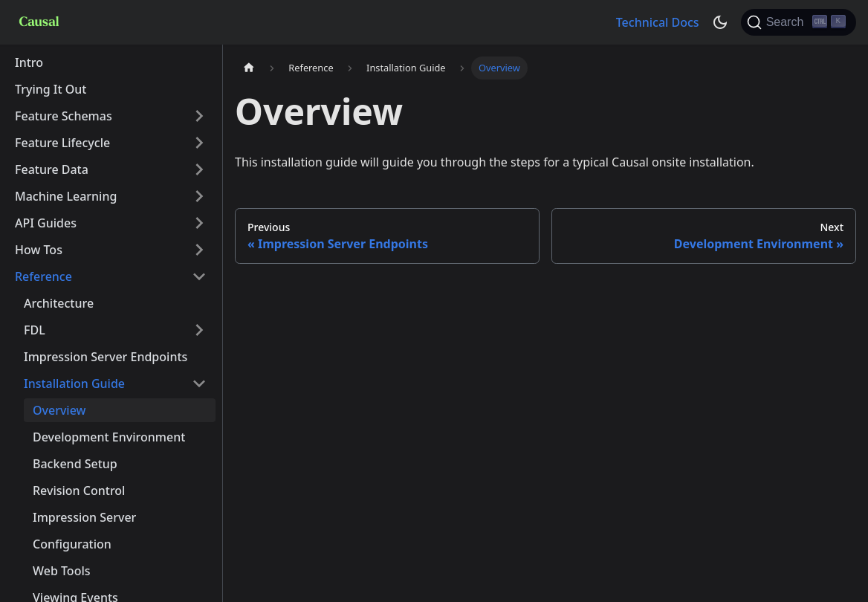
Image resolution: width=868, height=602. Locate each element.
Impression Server (84, 517)
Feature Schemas (64, 116)
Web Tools (62, 571)
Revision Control (79, 491)
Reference (43, 276)
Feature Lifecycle (62, 143)
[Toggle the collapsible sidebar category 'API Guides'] (199, 223)
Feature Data (52, 169)
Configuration (72, 544)
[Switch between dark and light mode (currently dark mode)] (720, 22)
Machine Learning (66, 196)
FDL (35, 330)
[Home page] (249, 68)
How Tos (39, 250)
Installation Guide (74, 383)
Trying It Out (51, 89)
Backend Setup (75, 464)
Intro (29, 62)
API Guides (46, 223)
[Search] (799, 22)
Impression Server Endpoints (106, 357)
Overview (59, 410)
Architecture (59, 303)
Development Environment (109, 437)
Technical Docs (658, 22)
